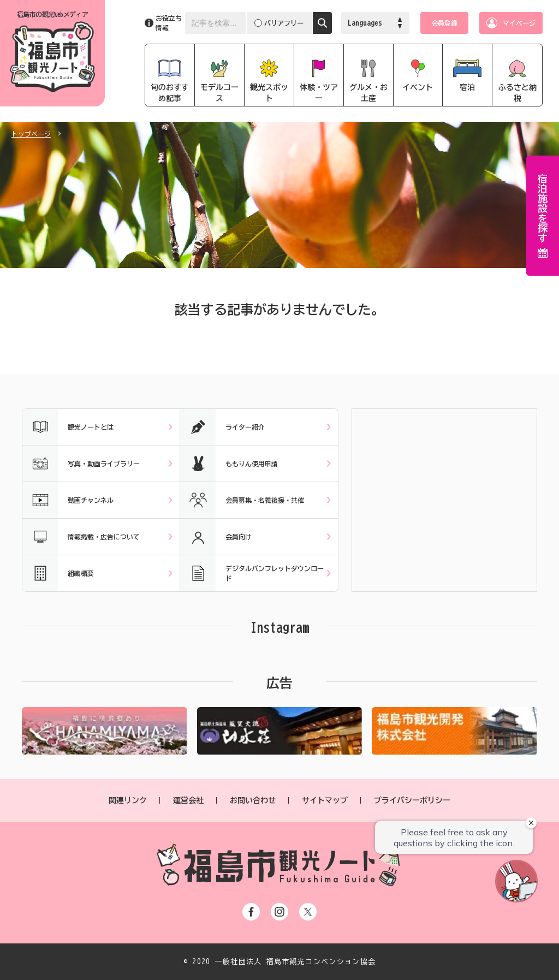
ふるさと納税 (518, 93)
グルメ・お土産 (368, 93)
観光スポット (269, 93)
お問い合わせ (253, 800)
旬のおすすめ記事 (170, 93)
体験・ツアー (319, 93)
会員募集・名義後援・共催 (242, 500)
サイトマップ (325, 800)
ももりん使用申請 (229, 464)
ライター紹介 (222, 427)
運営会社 (188, 800)
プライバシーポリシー (412, 800)
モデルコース (219, 93)
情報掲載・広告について (81, 537)
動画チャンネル (68, 500)
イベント (418, 87)
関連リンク (128, 800)
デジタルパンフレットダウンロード (252, 573)
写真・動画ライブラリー (81, 464)
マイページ (519, 23)
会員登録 (444, 23)
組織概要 (58, 573)
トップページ (31, 134)
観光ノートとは (68, 427)
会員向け (216, 537)
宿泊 (467, 87)
